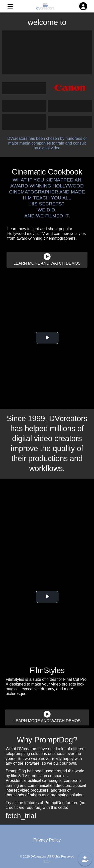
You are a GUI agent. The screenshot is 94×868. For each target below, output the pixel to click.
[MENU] (10, 6)
